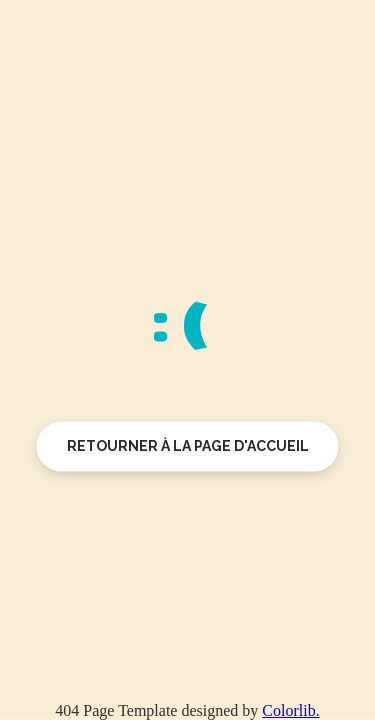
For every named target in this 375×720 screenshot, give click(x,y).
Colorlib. (290, 710)
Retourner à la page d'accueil (188, 446)
